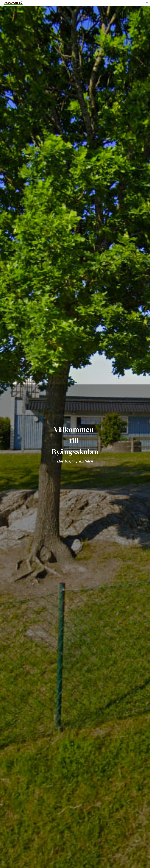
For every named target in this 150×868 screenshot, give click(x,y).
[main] (75, 437)
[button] (147, 3)
